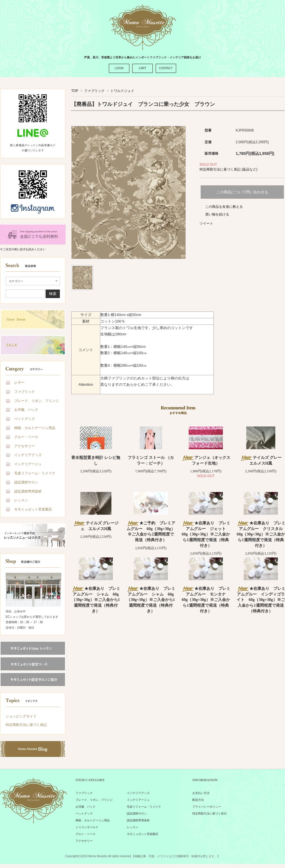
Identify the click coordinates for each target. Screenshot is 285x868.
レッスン (21, 500)
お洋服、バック (26, 410)
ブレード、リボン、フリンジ (36, 401)
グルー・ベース (26, 437)
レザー (19, 383)
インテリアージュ (28, 464)
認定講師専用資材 (28, 491)
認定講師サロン (26, 482)
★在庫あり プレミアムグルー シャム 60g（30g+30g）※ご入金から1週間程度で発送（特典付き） (96, 600)
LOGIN (119, 68)
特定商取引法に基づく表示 (209, 813)
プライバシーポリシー (207, 807)
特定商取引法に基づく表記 (26, 725)
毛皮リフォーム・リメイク (35, 473)
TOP (75, 91)
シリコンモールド (87, 827)
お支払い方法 (201, 793)
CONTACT (166, 68)
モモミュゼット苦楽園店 (33, 509)
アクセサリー (25, 446)
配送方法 (198, 800)
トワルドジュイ (122, 91)
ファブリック (25, 392)
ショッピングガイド (21, 716)
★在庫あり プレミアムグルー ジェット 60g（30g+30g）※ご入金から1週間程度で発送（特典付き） (206, 534)
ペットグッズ (25, 419)
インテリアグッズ (28, 455)
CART (142, 68)
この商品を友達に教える (224, 207)
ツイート (206, 223)
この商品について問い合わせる (242, 192)
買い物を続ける (217, 214)
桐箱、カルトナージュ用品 (35, 428)
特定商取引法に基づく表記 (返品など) (228, 169)
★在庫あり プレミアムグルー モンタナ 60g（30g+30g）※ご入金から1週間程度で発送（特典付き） (206, 600)
